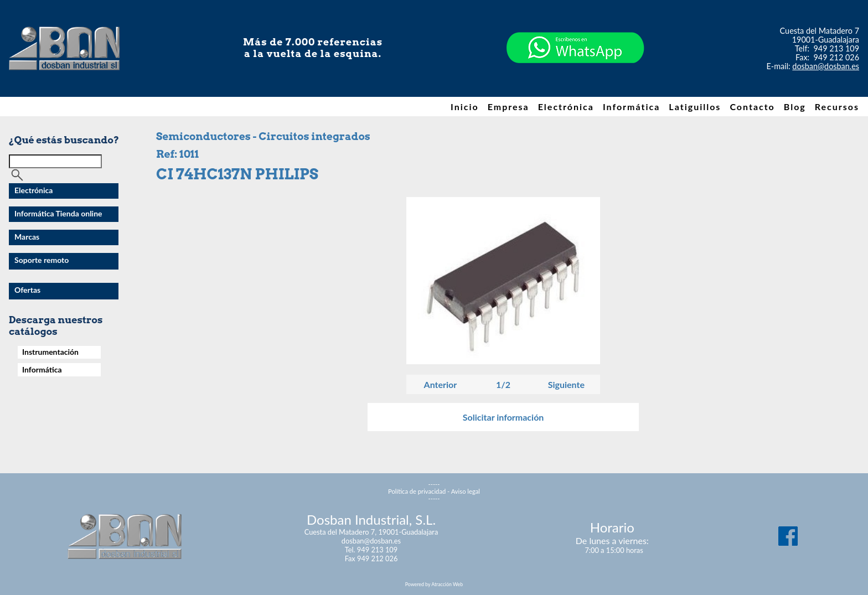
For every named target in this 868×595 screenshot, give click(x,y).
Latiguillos (695, 107)
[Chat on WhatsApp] (575, 83)
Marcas (27, 237)
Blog (795, 107)
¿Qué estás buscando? (64, 140)
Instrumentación (50, 352)
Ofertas (27, 290)
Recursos (837, 107)
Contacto (752, 107)
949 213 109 (837, 48)
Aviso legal (466, 491)
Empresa (508, 107)
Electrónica (566, 107)
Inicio (465, 107)
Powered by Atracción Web (434, 584)
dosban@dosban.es (826, 66)
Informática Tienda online (58, 213)
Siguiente (566, 384)
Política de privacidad (417, 491)
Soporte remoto (42, 260)
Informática (631, 107)
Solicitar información (503, 417)
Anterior (441, 384)
